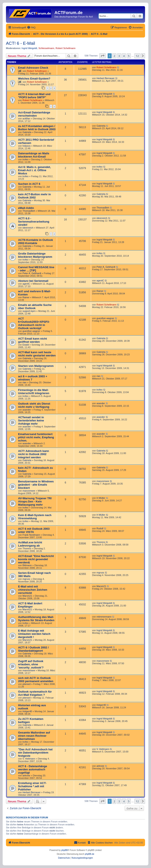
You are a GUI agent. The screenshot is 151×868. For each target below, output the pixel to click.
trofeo (26, 159)
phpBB (64, 850)
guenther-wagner (31, 331)
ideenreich (28, 228)
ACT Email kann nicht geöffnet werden (33, 340)
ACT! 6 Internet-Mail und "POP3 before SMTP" (34, 96)
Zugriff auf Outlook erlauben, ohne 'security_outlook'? (31, 664)
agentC (26, 284)
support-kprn (29, 311)
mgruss (26, 579)
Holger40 (27, 711)
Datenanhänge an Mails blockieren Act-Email (34, 155)
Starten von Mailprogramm (36, 366)
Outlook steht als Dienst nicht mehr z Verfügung (34, 405)
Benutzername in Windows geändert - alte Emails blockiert (36, 485)
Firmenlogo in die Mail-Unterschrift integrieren (34, 392)
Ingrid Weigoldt (29, 48)
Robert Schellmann (66, 48)
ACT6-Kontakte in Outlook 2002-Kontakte (36, 242)
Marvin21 (27, 596)
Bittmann (27, 565)
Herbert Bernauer (106, 78)
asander (27, 410)
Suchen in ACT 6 (29, 184)
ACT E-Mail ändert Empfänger (30, 605)
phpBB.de (90, 854)
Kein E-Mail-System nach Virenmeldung (35, 517)
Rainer (26, 297)
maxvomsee (29, 491)
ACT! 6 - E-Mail (21, 43)
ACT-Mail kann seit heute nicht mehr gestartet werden (37, 354)
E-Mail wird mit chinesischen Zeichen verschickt (33, 590)
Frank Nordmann (31, 535)
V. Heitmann (29, 759)
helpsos (27, 146)
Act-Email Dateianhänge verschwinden (34, 114)
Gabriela (27, 132)
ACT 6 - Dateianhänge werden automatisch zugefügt (33, 769)
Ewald (26, 345)
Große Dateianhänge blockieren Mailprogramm (35, 255)
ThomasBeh (29, 211)
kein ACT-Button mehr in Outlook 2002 (34, 196)
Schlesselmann (46, 48)
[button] (103, 56)
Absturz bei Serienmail (33, 281)
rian (24, 382)
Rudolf (100, 528)
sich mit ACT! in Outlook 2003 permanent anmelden (36, 680)
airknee (26, 775)
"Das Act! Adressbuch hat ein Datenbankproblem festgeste (35, 753)
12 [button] (137, 56)
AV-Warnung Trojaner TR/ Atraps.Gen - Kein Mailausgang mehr (35, 501)
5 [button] (129, 56)
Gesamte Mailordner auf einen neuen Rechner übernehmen (34, 736)
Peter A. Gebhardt (32, 273)
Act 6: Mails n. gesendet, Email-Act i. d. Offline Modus (34, 170)
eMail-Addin (26, 208)
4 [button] (124, 56)
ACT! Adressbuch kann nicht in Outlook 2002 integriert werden (33, 454)
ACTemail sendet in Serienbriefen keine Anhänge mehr (31, 420)
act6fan (26, 119)
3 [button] (119, 56)
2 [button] (114, 56)
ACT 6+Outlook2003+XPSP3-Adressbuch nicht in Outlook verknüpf (34, 323)
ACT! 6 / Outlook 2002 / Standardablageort (33, 649)
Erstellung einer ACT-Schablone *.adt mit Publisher (32, 786)
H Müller (101, 498)
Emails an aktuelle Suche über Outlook (35, 307)
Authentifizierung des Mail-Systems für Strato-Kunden (36, 619)
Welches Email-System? (34, 79)
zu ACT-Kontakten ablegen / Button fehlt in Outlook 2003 (37, 128)
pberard (27, 684)
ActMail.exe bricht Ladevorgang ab (30, 544)
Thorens (27, 548)
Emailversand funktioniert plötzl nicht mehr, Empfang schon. (36, 437)
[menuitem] (31, 27)
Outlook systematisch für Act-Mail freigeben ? (35, 693)
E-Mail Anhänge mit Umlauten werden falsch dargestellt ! (34, 634)
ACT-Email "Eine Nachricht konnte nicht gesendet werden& (36, 559)
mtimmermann (104, 617)
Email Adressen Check (33, 68)
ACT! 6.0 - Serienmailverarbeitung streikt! (34, 222)
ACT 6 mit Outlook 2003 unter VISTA (34, 530)
